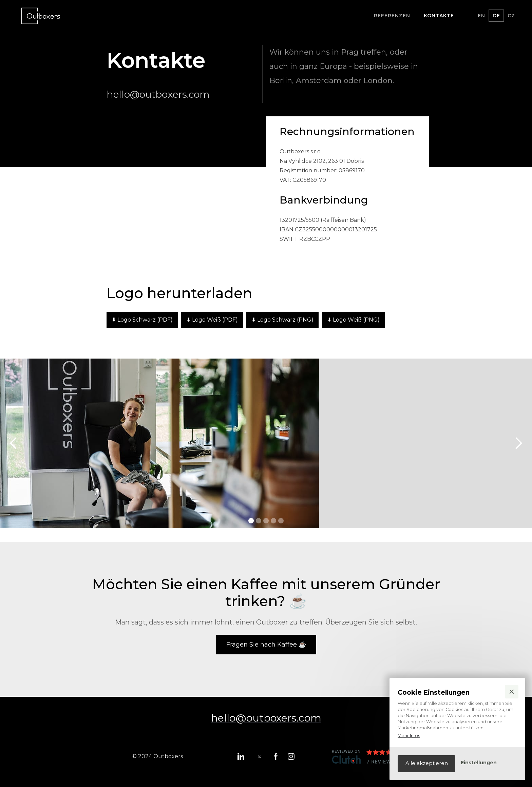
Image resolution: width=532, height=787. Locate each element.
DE (496, 16)
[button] (512, 692)
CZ (511, 16)
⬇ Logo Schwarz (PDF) (142, 320)
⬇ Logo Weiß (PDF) (212, 320)
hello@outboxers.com (158, 94)
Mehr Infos (409, 736)
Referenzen (392, 16)
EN (481, 16)
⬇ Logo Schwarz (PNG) (282, 320)
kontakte (439, 16)
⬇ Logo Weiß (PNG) (353, 320)
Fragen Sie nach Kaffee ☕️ (266, 645)
